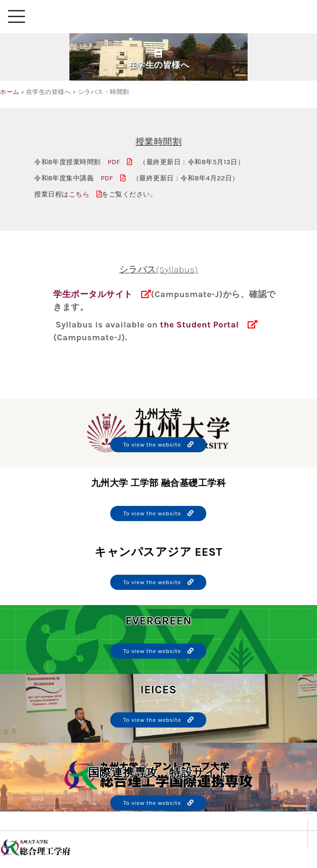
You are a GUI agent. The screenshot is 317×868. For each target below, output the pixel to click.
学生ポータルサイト (93, 294)
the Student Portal (200, 325)
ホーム (10, 92)
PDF (120, 162)
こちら (86, 194)
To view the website (158, 444)
